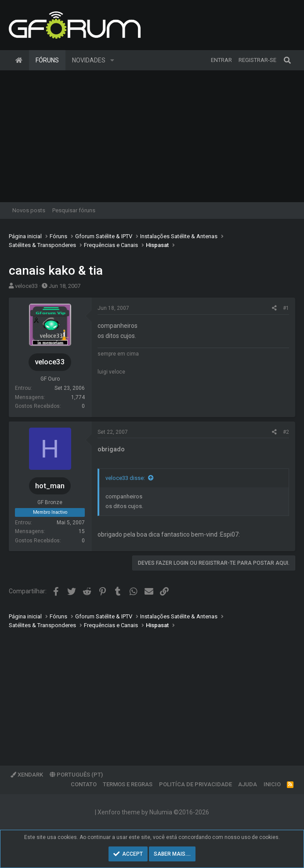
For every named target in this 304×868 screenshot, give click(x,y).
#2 (286, 432)
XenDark (27, 775)
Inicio (272, 784)
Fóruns (47, 60)
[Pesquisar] (287, 60)
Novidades (89, 60)
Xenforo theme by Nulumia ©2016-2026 (153, 812)
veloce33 (26, 286)
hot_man (50, 486)
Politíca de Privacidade (195, 784)
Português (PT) (76, 775)
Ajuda (248, 784)
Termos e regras (128, 784)
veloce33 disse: (125, 478)
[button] (112, 60)
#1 (286, 308)
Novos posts (29, 210)
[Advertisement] (152, 136)
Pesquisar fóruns (74, 210)
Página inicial (19, 60)
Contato (84, 784)
